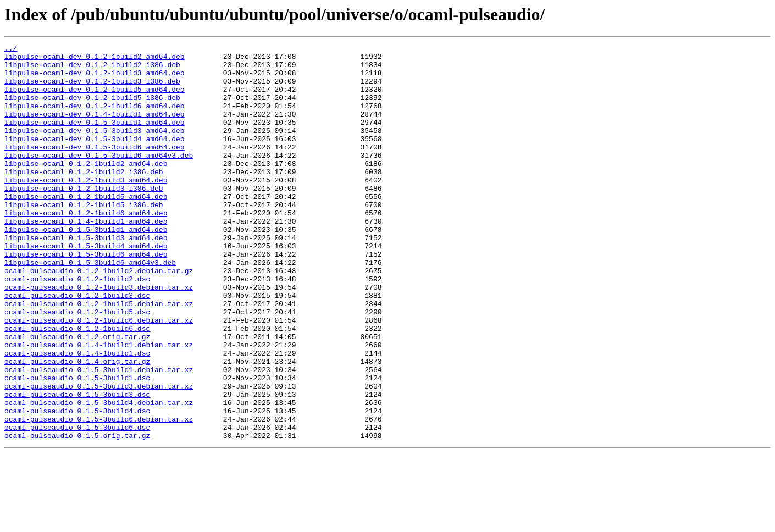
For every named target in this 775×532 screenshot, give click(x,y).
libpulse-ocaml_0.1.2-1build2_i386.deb (84, 198)
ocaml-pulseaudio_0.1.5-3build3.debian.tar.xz (99, 455)
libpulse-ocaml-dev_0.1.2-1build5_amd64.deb (95, 99)
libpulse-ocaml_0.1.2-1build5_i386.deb (84, 237)
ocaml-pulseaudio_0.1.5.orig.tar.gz (77, 514)
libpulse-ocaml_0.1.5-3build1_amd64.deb (86, 267)
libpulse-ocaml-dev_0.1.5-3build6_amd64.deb (95, 168)
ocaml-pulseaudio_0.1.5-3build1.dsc (77, 445)
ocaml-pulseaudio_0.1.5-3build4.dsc (77, 485)
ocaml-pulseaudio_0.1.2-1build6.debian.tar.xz (99, 376)
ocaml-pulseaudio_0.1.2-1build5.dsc (77, 366)
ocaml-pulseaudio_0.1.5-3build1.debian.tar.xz (99, 435)
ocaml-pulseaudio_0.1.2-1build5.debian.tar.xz (99, 356)
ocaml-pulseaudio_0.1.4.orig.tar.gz (77, 425)
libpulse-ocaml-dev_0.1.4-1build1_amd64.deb (95, 129)
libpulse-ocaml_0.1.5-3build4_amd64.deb (86, 287)
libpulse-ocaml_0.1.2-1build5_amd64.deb (86, 228)
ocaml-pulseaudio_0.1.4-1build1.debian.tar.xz (99, 406)
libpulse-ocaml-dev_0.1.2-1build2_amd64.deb (95, 59)
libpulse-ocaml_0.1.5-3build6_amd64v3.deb (90, 307)
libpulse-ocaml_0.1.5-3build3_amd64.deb (86, 277)
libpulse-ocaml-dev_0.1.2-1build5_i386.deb (92, 109)
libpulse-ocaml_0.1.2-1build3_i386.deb (84, 218)
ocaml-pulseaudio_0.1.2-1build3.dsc (77, 346)
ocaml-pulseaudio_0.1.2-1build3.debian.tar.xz (99, 336)
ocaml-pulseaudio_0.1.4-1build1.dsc (77, 415)
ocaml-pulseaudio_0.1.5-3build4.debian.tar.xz (99, 475)
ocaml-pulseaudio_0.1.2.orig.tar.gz (77, 396)
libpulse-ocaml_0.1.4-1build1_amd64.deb (86, 257)
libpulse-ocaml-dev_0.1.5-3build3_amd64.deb (95, 148)
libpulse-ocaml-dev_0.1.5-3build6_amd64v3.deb (99, 178)
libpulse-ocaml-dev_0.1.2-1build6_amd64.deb (95, 119)
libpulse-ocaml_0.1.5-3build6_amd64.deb (86, 297)
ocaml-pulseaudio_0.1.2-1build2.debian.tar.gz (99, 317)
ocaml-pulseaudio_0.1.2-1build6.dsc (77, 386)
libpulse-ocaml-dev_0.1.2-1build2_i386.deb (92, 69)
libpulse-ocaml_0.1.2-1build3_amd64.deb (86, 208)
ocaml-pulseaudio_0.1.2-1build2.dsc (77, 326)
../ (11, 49)
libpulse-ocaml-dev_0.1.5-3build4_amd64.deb (95, 158)
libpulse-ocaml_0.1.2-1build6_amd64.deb (86, 247)
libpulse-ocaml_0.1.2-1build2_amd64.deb (86, 188)
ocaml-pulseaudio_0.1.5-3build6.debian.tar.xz (99, 495)
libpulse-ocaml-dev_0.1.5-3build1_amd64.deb (95, 138)
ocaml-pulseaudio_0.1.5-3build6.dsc (77, 505)
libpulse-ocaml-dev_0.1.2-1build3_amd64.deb (95, 79)
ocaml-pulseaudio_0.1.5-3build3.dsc (77, 465)
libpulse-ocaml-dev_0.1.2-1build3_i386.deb (92, 89)
